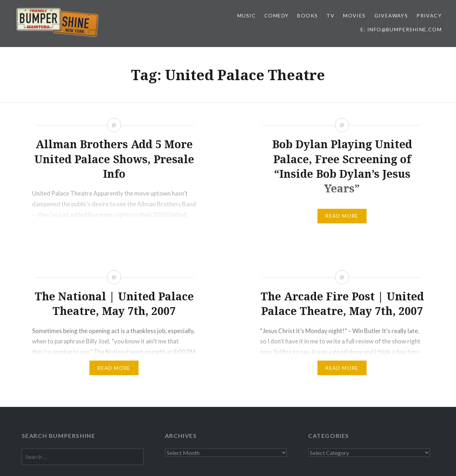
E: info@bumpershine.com (401, 29)
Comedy (276, 15)
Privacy (429, 15)
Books (307, 15)
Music (247, 15)
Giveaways (391, 15)
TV (330, 15)
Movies (354, 15)
